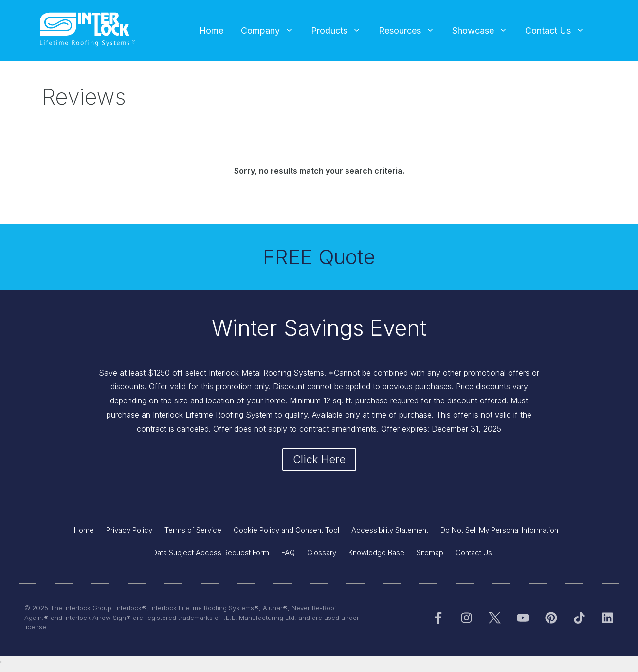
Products (340, 31)
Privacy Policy (129, 530)
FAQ (288, 553)
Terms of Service (193, 530)
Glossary (322, 553)
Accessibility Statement (390, 530)
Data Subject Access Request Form (211, 553)
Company (272, 31)
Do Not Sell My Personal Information (499, 530)
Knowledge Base (376, 553)
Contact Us (559, 31)
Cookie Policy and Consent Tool (286, 530)
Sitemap (430, 553)
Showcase (484, 31)
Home (211, 30)
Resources (411, 31)
